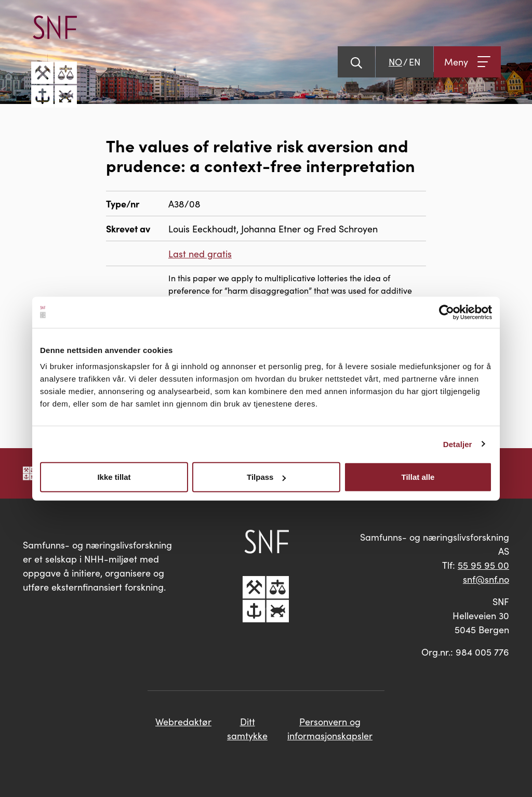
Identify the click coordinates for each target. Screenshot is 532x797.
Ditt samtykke (247, 728)
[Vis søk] (356, 62)
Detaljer (458, 444)
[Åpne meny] (467, 62)
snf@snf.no (486, 579)
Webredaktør (183, 721)
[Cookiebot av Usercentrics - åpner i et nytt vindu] (447, 312)
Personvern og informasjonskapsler (330, 728)
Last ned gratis (200, 253)
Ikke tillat (114, 477)
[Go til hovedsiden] (54, 62)
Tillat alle (418, 477)
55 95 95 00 (483, 565)
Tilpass (266, 477)
